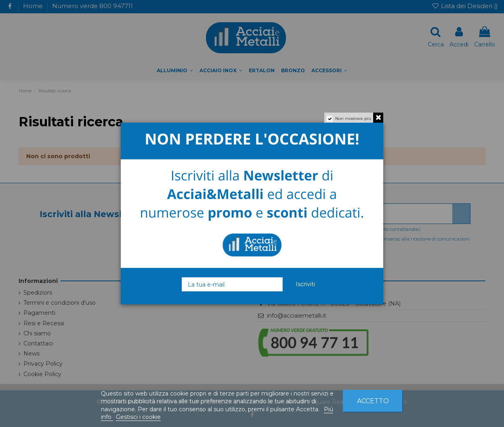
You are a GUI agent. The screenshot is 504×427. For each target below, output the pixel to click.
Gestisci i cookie (138, 417)
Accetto (373, 401)
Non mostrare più (353, 118)
